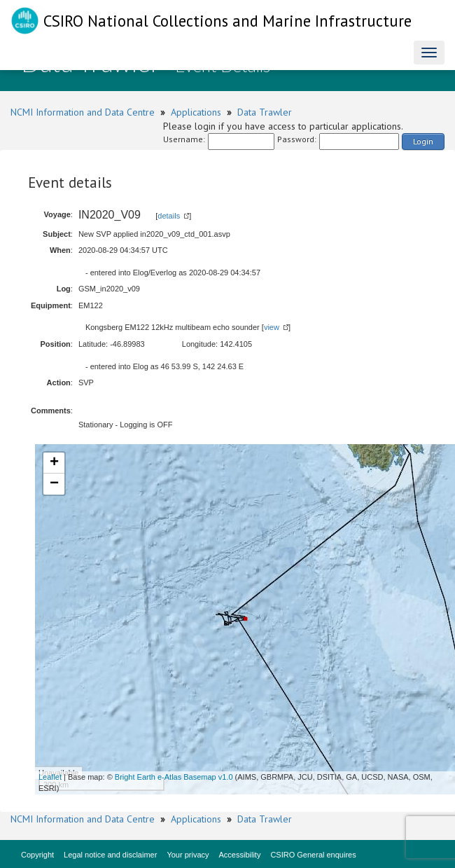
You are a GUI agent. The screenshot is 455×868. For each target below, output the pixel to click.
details (169, 216)
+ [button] (54, 463)
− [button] (54, 484)
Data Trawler (265, 112)
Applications (196, 112)
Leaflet (50, 777)
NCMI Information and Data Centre (83, 112)
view (272, 327)
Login (423, 141)
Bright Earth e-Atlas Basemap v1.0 (174, 777)
